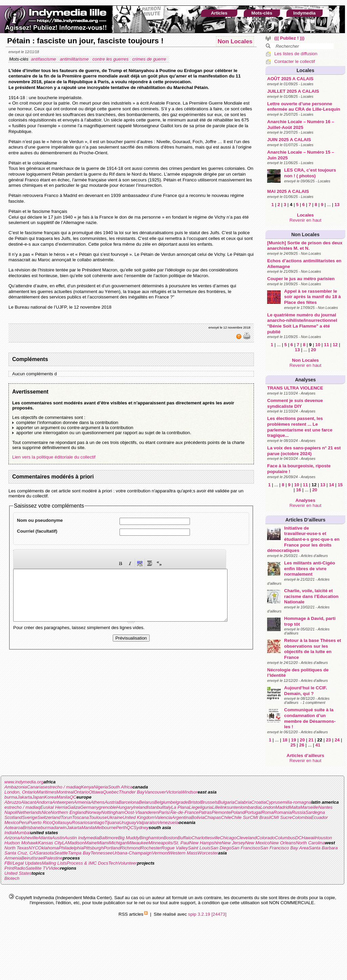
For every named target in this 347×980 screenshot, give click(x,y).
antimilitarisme (75, 59)
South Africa (120, 787)
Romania (283, 812)
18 (285, 740)
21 (311, 740)
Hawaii (308, 838)
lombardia (250, 807)
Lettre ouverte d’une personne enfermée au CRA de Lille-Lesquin (304, 107)
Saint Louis (199, 848)
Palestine (53, 858)
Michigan (118, 843)
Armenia (82, 802)
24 (337, 740)
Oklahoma (49, 848)
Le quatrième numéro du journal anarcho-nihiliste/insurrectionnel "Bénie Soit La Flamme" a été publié (302, 323)
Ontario (81, 792)
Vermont (160, 853)
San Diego (221, 848)
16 (298, 490)
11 (327, 345)
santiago (96, 822)
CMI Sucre (281, 817)
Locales (305, 70)
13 (337, 205)
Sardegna (315, 812)
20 (314, 350)
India (9, 833)
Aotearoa (14, 828)
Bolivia (198, 817)
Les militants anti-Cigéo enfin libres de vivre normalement (309, 569)
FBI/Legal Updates (23, 863)
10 (318, 345)
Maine (91, 843)
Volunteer (127, 863)
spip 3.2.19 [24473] (207, 914)
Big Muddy (129, 838)
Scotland (13, 817)
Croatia (258, 802)
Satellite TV (37, 868)
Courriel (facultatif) (37, 531)
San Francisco (246, 848)
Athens (97, 802)
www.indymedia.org (24, 782)
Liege (194, 807)
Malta (295, 807)
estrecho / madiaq (63, 787)
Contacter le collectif (295, 61)
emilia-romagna (296, 802)
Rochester (151, 848)
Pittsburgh (93, 848)
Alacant (28, 802)
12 (335, 345)
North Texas (16, 848)
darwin (60, 828)
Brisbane (32, 828)
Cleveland (246, 838)
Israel (38, 858)
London (268, 807)
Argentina (182, 817)
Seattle (61, 853)
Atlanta (45, 838)
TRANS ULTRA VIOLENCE (295, 388)
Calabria (243, 802)
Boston (171, 838)
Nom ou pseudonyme (40, 520)
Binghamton (151, 838)
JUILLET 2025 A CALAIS (293, 91)
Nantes (325, 807)
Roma (267, 812)
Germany (90, 807)
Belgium (162, 802)
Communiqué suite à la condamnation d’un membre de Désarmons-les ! (310, 718)
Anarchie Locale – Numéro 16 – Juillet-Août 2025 (301, 125)
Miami (103, 843)
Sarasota (45, 853)
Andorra (44, 802)
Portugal (253, 812)
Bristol (194, 802)
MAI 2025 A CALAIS (288, 191)
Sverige (30, 817)
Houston (324, 838)
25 (293, 745)
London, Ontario (21, 792)
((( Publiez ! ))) (289, 38)
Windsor (189, 792)
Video (54, 868)
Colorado (266, 838)
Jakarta (25, 797)
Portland (112, 848)
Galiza (74, 807)
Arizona (12, 838)
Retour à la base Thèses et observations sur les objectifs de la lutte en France (312, 649)
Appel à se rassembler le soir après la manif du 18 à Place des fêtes (312, 297)
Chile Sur (241, 817)
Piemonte (221, 812)
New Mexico (257, 843)
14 (332, 485)
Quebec (111, 792)
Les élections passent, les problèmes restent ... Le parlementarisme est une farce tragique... (300, 427)
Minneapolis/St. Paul (169, 843)
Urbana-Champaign (132, 853)
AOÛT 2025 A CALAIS (290, 79)
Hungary (125, 807)
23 (329, 740)
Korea (50, 797)
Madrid (282, 807)
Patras (205, 812)
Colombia (301, 817)
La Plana (180, 807)
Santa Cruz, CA (20, 853)
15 (340, 485)
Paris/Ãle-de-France (179, 812)
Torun (66, 817)
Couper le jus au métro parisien (301, 279)
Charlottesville (206, 838)
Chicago (228, 838)
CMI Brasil (260, 817)
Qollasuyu (62, 822)
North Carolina (310, 843)
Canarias (36, 787)
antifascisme (44, 59)
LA (65, 843)
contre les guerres (111, 59)
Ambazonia (16, 787)
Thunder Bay (132, 792)
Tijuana (112, 822)
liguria (206, 807)
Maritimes (47, 792)
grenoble (108, 807)
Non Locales (306, 235)
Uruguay (128, 822)
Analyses (305, 380)
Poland (238, 812)
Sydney (141, 828)
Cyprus (273, 802)
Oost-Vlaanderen (141, 812)
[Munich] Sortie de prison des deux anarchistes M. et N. (305, 246)
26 (302, 745)
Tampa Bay (79, 853)
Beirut (27, 858)
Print (9, 868)
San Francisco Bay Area (285, 848)
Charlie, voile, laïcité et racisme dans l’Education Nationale (311, 596)
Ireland (140, 807)
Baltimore (108, 838)
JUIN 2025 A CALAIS (289, 140)
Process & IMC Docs (88, 863)
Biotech (12, 878)
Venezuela (168, 822)
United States (18, 873)
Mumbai (22, 833)
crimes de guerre (150, 59)
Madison (76, 843)
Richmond (131, 848)
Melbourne (105, 828)
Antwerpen (63, 802)
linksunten (230, 807)
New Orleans (283, 843)
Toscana (81, 817)
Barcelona (129, 802)
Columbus (285, 838)
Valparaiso (147, 822)
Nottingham (113, 812)
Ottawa (96, 792)
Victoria (173, 792)
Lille (216, 807)
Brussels (209, 802)
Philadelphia (71, 848)
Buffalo (185, 838)
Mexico (12, 822)
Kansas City (50, 843)
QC (73, 797)
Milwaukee (138, 843)
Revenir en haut (305, 220)
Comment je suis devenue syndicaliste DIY (295, 403)
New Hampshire (206, 843)
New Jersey (234, 843)
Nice (46, 812)
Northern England (68, 812)
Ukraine (115, 817)
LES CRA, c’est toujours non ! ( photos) (310, 173)
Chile (226, 817)
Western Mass (183, 853)
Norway (94, 812)
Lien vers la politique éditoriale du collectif (54, 457)
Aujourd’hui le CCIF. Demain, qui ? (306, 691)
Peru (23, 822)
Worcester (208, 853)
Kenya (87, 787)
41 (318, 745)
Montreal (65, 792)
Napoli (11, 812)
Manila (63, 797)
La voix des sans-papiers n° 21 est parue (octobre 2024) (304, 451)
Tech (113, 863)
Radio (19, 868)
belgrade (179, 802)
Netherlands (29, 812)
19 (294, 740)
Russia (298, 812)
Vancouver (155, 792)
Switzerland (49, 817)
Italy (167, 807)
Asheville (29, 838)
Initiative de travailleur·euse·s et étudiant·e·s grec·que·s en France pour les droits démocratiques (303, 539)
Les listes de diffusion (296, 54)
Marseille (309, 807)
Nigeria (101, 787)
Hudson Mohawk (21, 843)
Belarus (146, 802)
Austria (112, 802)
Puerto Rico (40, 822)
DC (298, 838)
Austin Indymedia (82, 838)
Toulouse (98, 817)
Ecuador (320, 817)
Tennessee (101, 853)
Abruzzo (13, 802)
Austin (58, 838)
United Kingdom (139, 817)
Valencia (163, 817)
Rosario (80, 822)
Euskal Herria (54, 807)
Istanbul (155, 807)
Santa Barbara (323, 848)
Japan (38, 797)
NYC (33, 848)
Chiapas (213, 817)
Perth (122, 828)
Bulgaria (226, 802)
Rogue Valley (175, 848)
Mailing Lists (54, 863)
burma (11, 797)
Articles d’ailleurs (305, 520)
